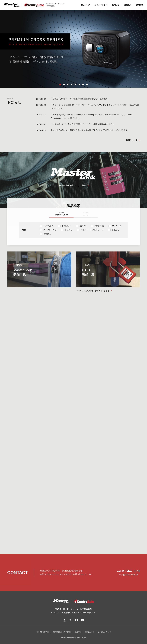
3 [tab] (68, 84)
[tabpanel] (73, 49)
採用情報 (140, 5)
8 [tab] (87, 84)
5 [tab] (75, 84)
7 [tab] (83, 84)
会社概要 (128, 5)
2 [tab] (64, 84)
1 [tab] (60, 84)
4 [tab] (72, 84)
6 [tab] (79, 84)
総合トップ (85, 5)
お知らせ (116, 5)
